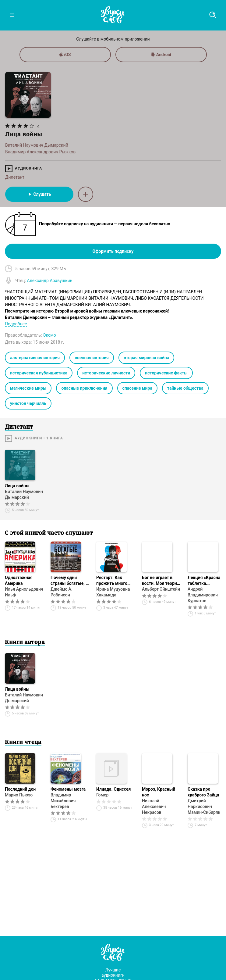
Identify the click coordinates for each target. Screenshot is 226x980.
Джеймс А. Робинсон (62, 592)
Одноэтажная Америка (19, 580)
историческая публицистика (39, 373)
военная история (92, 358)
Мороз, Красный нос (159, 792)
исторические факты (166, 373)
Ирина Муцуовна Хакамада (113, 592)
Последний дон (20, 789)
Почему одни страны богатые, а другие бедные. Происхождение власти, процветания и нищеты (69, 581)
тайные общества (185, 388)
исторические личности (106, 373)
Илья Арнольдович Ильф (24, 592)
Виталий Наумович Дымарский (24, 494)
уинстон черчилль (28, 403)
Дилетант (15, 177)
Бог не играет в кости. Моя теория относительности (161, 581)
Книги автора (25, 642)
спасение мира (137, 388)
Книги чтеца (23, 742)
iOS (65, 55)
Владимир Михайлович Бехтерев (63, 801)
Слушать (39, 194)
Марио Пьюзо (19, 795)
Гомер (102, 795)
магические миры (28, 388)
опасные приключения (84, 388)
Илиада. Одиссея (113, 789)
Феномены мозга (68, 789)
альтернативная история (35, 358)
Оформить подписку (113, 251)
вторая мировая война (147, 358)
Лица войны (17, 486)
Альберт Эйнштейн (161, 589)
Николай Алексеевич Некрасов (154, 807)
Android (161, 55)
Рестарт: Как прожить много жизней (112, 581)
